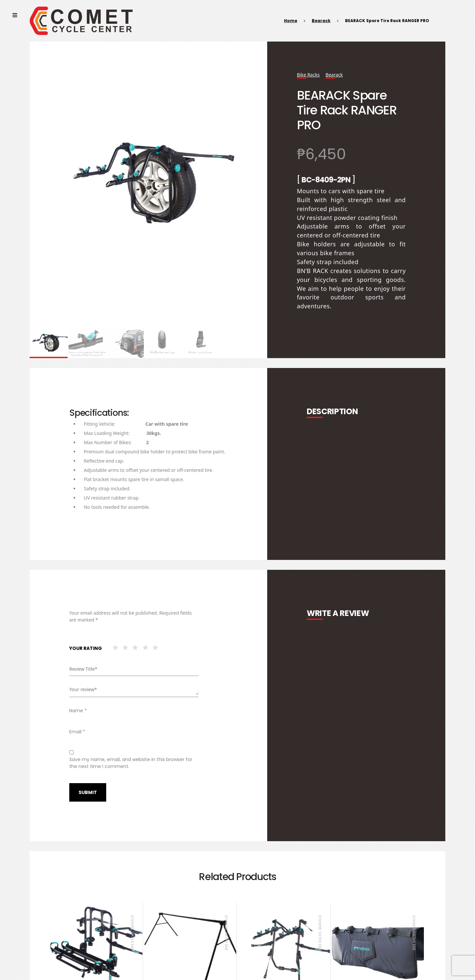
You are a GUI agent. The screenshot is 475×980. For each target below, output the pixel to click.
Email (77, 732)
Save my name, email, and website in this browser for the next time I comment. (131, 763)
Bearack (321, 21)
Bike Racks (308, 75)
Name (78, 711)
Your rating (86, 648)
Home (291, 21)
